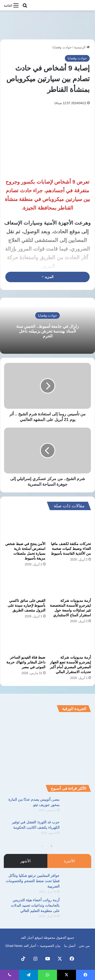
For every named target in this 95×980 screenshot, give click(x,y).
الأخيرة (69, 861)
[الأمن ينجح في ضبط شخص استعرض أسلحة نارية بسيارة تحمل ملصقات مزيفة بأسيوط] (25, 527)
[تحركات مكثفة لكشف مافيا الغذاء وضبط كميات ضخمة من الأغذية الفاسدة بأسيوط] (70, 527)
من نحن (84, 946)
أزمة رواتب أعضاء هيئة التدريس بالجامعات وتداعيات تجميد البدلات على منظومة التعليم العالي (35, 905)
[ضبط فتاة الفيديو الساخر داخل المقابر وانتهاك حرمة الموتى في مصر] (25, 641)
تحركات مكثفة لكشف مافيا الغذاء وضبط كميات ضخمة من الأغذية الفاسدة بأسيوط (71, 549)
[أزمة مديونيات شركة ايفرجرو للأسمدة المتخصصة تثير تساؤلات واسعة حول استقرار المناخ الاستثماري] (70, 584)
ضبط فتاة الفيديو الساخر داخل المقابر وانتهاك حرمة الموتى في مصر (26, 662)
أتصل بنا (70, 946)
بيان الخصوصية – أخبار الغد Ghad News (33, 946)
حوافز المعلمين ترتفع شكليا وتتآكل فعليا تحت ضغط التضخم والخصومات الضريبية (33, 881)
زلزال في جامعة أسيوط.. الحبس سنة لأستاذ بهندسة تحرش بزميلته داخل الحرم (48, 331)
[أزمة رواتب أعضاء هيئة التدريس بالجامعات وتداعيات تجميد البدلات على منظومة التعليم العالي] (77, 907)
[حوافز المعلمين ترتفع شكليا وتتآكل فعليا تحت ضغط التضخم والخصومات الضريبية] (77, 883)
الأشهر (25, 861)
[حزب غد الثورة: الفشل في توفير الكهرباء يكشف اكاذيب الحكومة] (77, 829)
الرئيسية (82, 47)
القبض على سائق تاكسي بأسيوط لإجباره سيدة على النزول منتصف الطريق (27, 605)
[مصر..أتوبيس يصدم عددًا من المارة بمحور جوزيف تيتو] (77, 806)
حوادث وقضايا (62, 47)
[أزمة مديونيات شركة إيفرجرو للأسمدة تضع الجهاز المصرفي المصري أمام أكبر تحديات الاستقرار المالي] (70, 641)
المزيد (48, 277)
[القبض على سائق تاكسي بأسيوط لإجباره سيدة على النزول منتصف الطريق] (25, 584)
